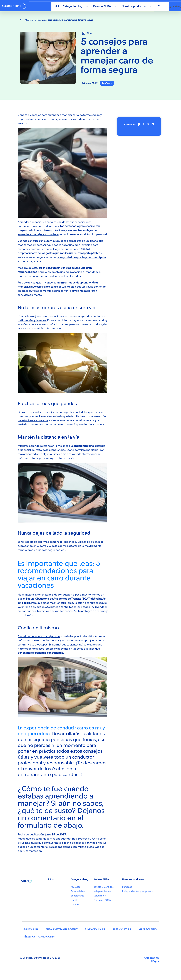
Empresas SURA (102, 900)
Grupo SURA (31, 929)
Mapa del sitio (148, 929)
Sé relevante (77, 896)
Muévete (27, 20)
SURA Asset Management (62, 929)
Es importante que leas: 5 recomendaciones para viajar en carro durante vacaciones (59, 574)
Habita (74, 900)
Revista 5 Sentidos (103, 887)
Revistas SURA (102, 6)
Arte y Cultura (122, 929)
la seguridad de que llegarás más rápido (81, 257)
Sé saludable (78, 891)
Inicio (57, 6)
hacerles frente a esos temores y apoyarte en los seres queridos (56, 649)
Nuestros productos (134, 6)
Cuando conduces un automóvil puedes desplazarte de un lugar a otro (61, 241)
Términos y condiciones (39, 937)
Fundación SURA (95, 929)
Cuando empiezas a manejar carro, (39, 636)
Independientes (102, 891)
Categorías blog (72, 6)
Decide (75, 905)
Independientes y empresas (137, 891)
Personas (127, 887)
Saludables (100, 896)
